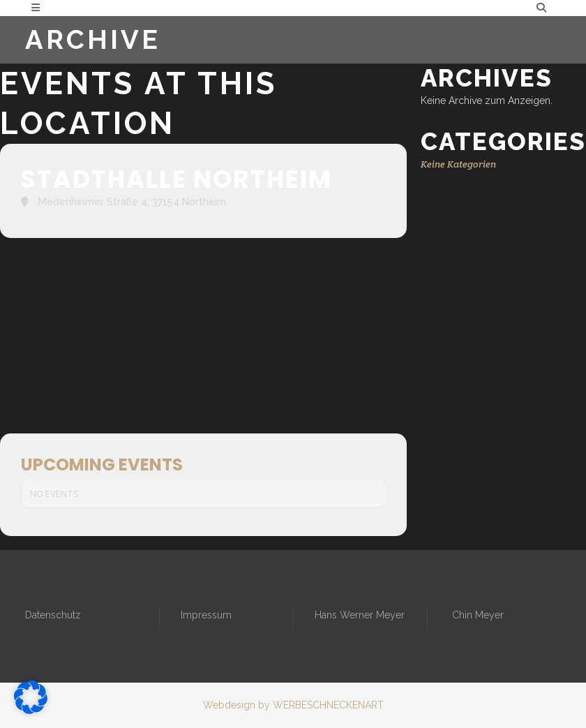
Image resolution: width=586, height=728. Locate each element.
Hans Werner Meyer (360, 615)
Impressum (206, 615)
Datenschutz (53, 615)
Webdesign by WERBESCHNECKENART (293, 705)
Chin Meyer (478, 615)
